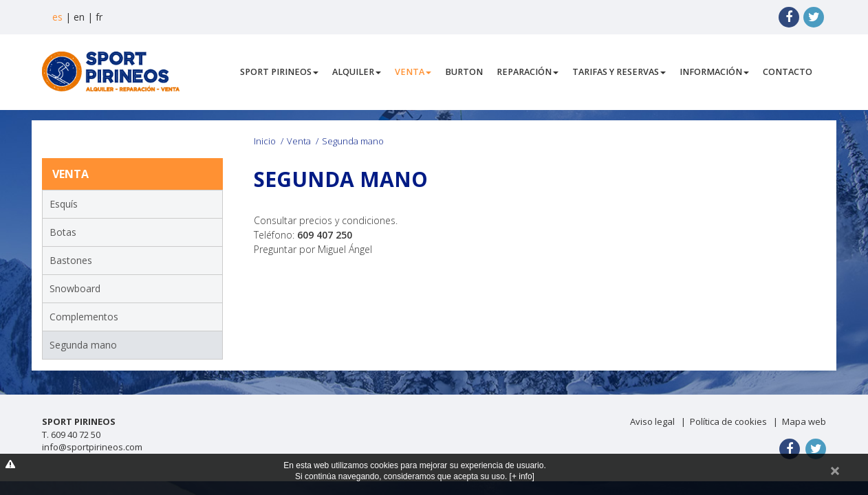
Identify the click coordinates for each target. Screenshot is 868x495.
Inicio (265, 141)
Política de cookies (728, 421)
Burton (464, 72)
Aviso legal (652, 421)
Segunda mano (83, 345)
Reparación (528, 72)
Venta (413, 72)
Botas (63, 232)
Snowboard (75, 288)
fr (99, 17)
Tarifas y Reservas (619, 72)
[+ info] (522, 476)
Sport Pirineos (279, 72)
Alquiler (357, 72)
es (57, 17)
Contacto (788, 72)
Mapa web (804, 421)
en (79, 17)
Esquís (64, 204)
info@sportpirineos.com (92, 447)
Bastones (71, 260)
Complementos (84, 317)
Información (714, 72)
